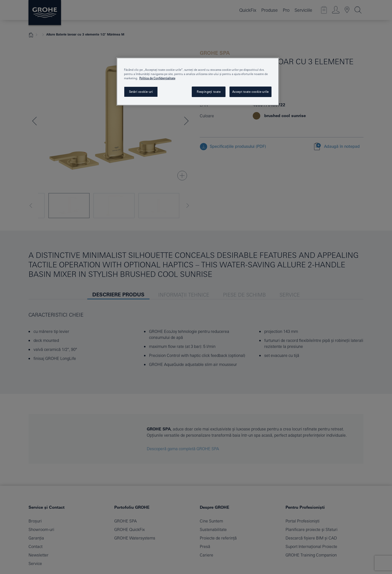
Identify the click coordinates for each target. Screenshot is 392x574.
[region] (198, 82)
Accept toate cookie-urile (250, 92)
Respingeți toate (209, 92)
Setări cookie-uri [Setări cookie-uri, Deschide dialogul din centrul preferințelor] (141, 92)
